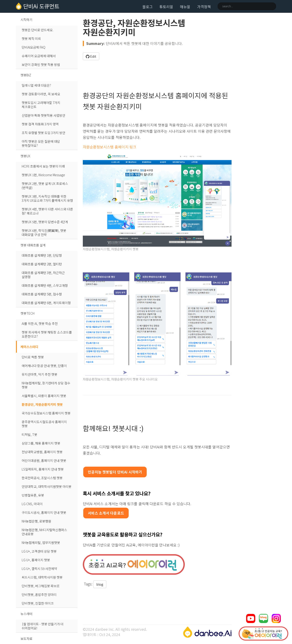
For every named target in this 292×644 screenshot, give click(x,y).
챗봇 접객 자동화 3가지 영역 (40, 124)
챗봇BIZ (26, 75)
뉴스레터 (26, 614)
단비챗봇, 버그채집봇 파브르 (41, 586)
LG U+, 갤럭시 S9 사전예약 (39, 569)
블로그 (147, 7)
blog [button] (100, 584)
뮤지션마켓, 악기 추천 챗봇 (39, 374)
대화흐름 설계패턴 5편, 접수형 (42, 294)
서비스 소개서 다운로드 (106, 513)
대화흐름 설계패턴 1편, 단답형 (42, 255)
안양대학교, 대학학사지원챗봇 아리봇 (47, 486)
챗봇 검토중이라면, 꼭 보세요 (41, 94)
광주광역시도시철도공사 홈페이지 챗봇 (44, 424)
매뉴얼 (185, 7)
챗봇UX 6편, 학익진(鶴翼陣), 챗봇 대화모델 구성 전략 (44, 233)
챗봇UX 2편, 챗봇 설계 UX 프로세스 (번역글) (45, 186)
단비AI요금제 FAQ (34, 47)
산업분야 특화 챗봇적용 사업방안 (43, 115)
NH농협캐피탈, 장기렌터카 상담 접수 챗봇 (46, 385)
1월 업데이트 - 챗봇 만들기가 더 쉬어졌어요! (43, 626)
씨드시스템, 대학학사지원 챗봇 (42, 577)
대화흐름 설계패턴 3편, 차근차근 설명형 (43, 275)
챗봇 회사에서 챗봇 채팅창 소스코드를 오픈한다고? (47, 334)
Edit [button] (91, 56)
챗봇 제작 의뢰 (31, 39)
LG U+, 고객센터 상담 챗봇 (39, 551)
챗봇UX (25, 156)
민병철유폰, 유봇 (33, 495)
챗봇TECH (27, 313)
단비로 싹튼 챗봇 (33, 357)
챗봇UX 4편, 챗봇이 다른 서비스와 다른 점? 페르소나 (47, 211)
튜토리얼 (166, 7)
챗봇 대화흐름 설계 (33, 245)
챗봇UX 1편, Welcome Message (43, 175)
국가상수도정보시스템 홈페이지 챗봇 (46, 413)
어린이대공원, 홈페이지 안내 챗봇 (44, 460)
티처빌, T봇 (29, 435)
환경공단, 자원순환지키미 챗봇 (42, 404)
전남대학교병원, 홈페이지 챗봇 (42, 452)
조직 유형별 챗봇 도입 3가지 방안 (43, 133)
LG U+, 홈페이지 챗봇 (36, 560)
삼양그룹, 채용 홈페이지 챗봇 (41, 443)
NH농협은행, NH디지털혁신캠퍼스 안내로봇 (44, 532)
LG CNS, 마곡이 (32, 504)
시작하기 (26, 20)
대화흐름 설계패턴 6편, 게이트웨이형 (46, 303)
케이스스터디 (29, 347)
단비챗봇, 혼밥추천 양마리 (39, 595)
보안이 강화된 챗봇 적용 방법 (41, 65)
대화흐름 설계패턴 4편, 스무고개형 (45, 285)
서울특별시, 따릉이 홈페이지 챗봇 (44, 396)
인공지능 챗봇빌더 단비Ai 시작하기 (115, 472)
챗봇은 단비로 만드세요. (38, 30)
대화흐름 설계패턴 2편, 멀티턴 (42, 264)
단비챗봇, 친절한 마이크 (38, 603)
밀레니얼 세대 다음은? (36, 85)
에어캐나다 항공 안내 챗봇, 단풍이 (44, 366)
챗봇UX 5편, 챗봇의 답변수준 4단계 (45, 222)
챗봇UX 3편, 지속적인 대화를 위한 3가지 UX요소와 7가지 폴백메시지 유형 (47, 198)
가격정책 (204, 7)
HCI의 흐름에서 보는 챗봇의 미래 (43, 166)
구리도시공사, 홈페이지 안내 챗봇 (44, 512)
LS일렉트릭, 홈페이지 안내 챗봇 (43, 469)
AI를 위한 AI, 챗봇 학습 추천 (40, 323)
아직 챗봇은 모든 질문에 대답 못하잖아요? (41, 143)
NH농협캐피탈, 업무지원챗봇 (41, 543)
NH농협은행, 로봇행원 (36, 521)
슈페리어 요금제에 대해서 (39, 56)
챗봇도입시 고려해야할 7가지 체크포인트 (41, 105)
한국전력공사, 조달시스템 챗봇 (42, 478)
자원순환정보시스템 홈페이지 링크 (110, 147)
